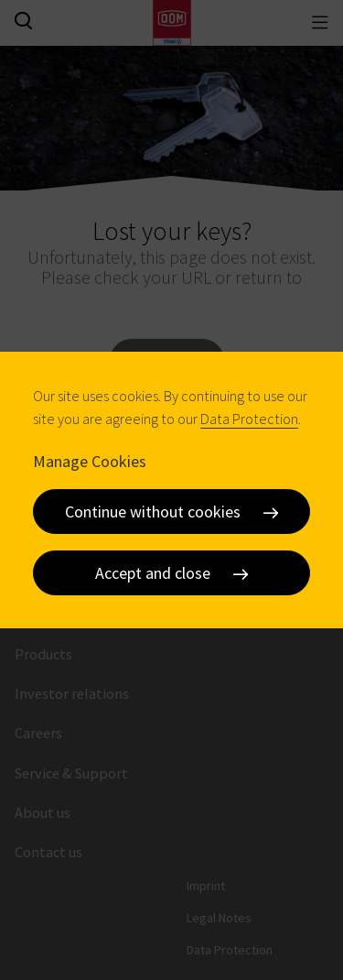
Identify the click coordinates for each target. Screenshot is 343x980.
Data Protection (249, 419)
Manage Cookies (90, 461)
